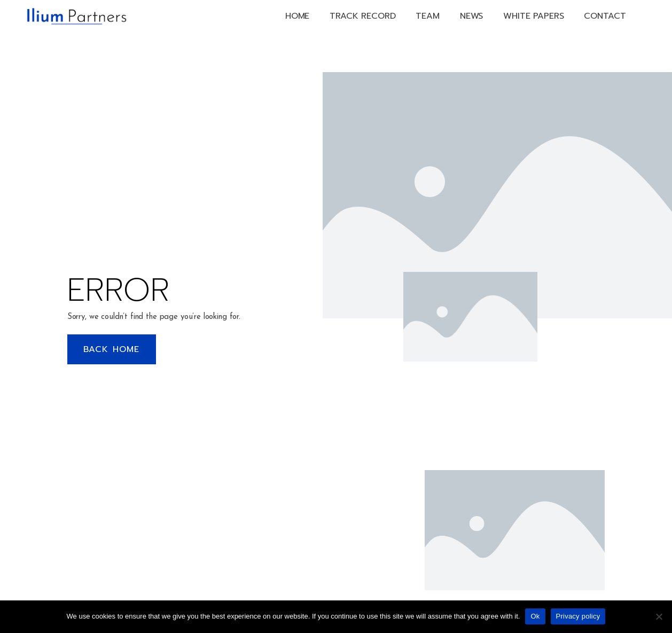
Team (427, 16)
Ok (535, 616)
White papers (533, 16)
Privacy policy (578, 616)
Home (297, 16)
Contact (605, 16)
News (471, 16)
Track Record (362, 16)
